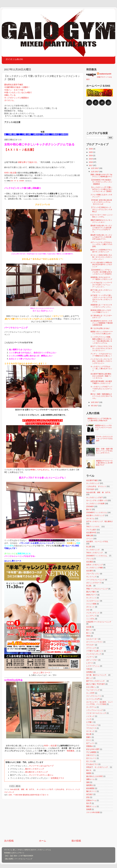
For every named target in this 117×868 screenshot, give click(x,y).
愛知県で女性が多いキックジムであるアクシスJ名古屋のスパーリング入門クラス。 (101, 229)
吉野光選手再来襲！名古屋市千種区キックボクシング (101, 382)
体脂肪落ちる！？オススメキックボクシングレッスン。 (101, 306)
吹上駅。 (90, 586)
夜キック (90, 630)
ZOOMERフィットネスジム (97, 512)
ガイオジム (90, 518)
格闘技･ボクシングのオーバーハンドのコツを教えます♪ (102, 333)
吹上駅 (89, 547)
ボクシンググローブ (94, 583)
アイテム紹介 (91, 530)
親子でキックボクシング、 (96, 681)
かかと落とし (91, 687)
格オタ (89, 509)
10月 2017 (95, 402)
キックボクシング (93, 483)
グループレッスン (93, 574)
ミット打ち (90, 619)
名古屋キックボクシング (95, 515)
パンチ (89, 719)
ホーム (43, 841)
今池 (88, 669)
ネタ (88, 610)
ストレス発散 (91, 604)
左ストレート (91, 758)
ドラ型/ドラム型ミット (95, 651)
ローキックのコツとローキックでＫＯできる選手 (104, 439)
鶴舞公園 (90, 535)
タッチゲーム (91, 707)
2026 (91, 149)
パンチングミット (93, 613)
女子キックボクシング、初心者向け (100, 521)
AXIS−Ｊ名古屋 (50, 746)
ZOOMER (90, 506)
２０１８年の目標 (93, 812)
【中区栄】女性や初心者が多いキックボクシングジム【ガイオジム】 (101, 202)
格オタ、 (90, 770)
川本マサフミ (91, 755)
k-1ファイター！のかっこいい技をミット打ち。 (102, 216)
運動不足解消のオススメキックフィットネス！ (101, 221)
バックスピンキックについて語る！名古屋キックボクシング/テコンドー (101, 361)
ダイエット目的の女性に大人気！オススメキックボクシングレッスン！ (101, 257)
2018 (91, 162)
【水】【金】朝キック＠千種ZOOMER (19, 856)
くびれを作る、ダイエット (64, 789)
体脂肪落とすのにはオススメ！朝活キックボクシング (101, 278)
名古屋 (89, 627)
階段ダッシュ (91, 806)
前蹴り (89, 737)
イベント (90, 539)
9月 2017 (95, 406)
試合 (88, 797)
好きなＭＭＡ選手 (93, 749)
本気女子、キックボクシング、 (98, 767)
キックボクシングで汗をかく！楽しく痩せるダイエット (101, 369)
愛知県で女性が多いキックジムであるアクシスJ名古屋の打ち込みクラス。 (101, 237)
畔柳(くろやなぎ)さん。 (41, 470)
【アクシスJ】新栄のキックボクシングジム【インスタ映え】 (101, 209)
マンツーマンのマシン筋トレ (41, 775)
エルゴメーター (92, 639)
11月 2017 (95, 172)
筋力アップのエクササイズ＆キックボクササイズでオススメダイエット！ (101, 348)
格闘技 (89, 773)
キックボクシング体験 (95, 568)
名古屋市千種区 (92, 480)
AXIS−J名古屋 (10, 173)
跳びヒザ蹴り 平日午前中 (96, 684)
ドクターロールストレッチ (96, 713)
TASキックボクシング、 (95, 553)
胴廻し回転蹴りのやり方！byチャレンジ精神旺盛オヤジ (101, 176)
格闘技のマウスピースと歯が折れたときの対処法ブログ (104, 463)
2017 (91, 165)
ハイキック (90, 716)
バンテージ (90, 657)
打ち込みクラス (92, 764)
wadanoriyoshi (105, 74)
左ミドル (90, 761)
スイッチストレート (94, 696)
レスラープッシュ (93, 666)
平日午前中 (90, 489)
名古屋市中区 (91, 533)
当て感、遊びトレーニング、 (97, 675)
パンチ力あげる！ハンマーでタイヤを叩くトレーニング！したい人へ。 (101, 285)
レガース (90, 663)
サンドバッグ (91, 577)
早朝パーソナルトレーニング (97, 589)
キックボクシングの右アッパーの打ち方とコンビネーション (101, 389)
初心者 (89, 734)
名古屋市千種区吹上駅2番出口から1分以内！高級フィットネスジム (101, 376)
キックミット (91, 598)
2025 (91, 152)
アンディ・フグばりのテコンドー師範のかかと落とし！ (101, 355)
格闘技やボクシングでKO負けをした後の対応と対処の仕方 (100, 419)
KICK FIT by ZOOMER (17, 181)
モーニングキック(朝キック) (97, 500)
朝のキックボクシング (35, 769)
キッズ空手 (90, 693)
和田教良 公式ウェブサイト (14, 853)
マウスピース (91, 728)
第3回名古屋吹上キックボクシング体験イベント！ (101, 311)
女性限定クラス (57, 778)
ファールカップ (92, 725)
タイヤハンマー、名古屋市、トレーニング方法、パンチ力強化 (100, 703)
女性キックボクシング (95, 565)
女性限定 (90, 672)
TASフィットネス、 (94, 527)
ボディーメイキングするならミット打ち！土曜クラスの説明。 (101, 244)
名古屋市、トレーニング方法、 (98, 542)
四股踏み (90, 746)
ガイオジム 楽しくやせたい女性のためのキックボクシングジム (28, 850)
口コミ (89, 740)
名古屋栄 (90, 562)
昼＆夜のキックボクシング (37, 772)
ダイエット (90, 607)
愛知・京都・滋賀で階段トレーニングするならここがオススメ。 (104, 451)
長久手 (89, 803)
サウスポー (90, 645)
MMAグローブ (92, 595)
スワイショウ (91, 648)
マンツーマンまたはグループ (41, 766)
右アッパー (90, 743)
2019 (91, 159)
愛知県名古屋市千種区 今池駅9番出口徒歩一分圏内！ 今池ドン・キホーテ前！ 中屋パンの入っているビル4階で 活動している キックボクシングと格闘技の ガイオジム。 (18, 92)
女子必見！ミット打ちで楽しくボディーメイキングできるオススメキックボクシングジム (101, 298)
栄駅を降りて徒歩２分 (27, 162)
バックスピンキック (94, 654)
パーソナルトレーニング (95, 580)
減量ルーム (90, 779)
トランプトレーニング (95, 710)
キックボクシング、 (94, 550)
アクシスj (90, 559)
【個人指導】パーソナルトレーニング (18, 859)
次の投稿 (9, 841)
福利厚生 (90, 785)
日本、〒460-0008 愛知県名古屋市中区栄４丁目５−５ (29, 795)
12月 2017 (95, 168)
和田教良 (71, 751)
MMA (88, 636)
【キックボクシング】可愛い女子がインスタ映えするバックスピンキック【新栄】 (101, 189)
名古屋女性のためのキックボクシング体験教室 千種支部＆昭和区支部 (102, 323)
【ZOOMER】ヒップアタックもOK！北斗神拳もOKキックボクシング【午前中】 (101, 272)
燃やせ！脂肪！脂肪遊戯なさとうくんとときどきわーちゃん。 (101, 396)
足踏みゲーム (91, 800)
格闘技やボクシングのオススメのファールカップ (103, 428)
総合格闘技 (90, 788)
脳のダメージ (91, 791)
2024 (91, 156)
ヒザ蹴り (90, 722)
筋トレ (89, 633)
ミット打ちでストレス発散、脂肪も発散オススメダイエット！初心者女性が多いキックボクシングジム (101, 340)
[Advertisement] (43, 819)
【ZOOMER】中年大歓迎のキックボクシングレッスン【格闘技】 (101, 182)
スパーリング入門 (93, 699)
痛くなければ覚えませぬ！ (100, 328)
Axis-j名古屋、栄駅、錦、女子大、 (23, 789)
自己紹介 (90, 794)
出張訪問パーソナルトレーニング (99, 622)
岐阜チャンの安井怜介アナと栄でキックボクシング (101, 251)
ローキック (90, 731)
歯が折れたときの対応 (95, 776)
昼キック (90, 678)
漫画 (88, 782)
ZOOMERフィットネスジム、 (97, 556)
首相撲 (89, 809)
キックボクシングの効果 (95, 503)
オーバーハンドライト (95, 642)
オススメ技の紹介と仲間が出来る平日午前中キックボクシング (101, 265)
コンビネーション (93, 601)
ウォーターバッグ (93, 690)
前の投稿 (76, 841)
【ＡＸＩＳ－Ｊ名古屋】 (20, 150)
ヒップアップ (91, 616)
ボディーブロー (92, 660)
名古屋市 (90, 571)
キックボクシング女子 (45, 789)
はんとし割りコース (42, 673)
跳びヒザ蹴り (91, 592)
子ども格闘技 (91, 752)
